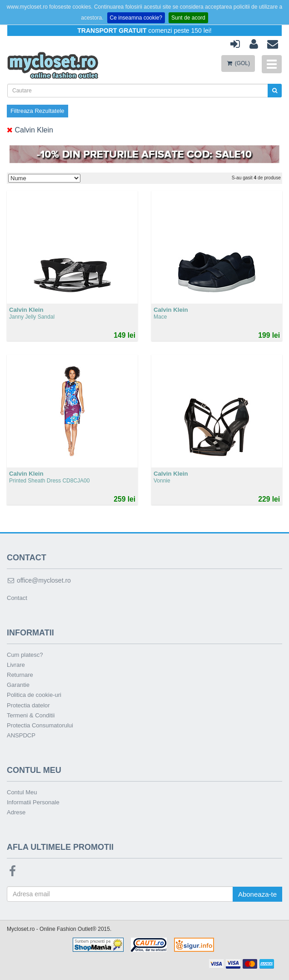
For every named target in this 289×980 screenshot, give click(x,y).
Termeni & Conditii (31, 715)
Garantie (18, 685)
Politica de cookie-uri (34, 695)
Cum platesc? (25, 655)
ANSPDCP (21, 735)
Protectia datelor (28, 705)
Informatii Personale (33, 802)
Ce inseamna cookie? (136, 18)
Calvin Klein (30, 130)
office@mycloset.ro (39, 580)
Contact (17, 598)
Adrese (16, 812)
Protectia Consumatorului (40, 725)
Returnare (20, 675)
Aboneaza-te (257, 894)
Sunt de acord (188, 18)
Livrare (16, 665)
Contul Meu (22, 792)
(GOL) (238, 63)
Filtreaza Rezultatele (37, 111)
